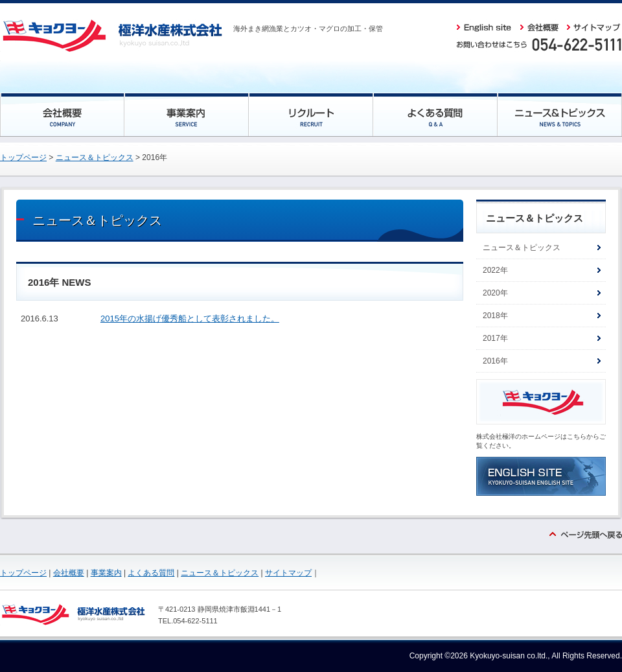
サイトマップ (288, 573)
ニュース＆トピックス (95, 157)
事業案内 (106, 573)
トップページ (23, 157)
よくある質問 (151, 573)
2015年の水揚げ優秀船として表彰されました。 (190, 319)
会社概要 (69, 573)
